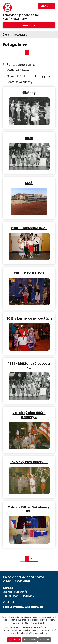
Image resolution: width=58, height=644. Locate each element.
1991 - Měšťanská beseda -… (29, 365)
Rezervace (29, 25)
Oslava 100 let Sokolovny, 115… (29, 509)
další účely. (40, 623)
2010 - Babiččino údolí (29, 228)
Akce (29, 138)
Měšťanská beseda (20, 70)
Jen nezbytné (30, 640)
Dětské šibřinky (26, 65)
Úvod (6, 35)
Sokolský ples (41, 76)
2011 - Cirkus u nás (29, 273)
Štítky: (7, 64)
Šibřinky (29, 92)
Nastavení (45, 640)
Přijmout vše (14, 640)
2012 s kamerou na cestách (29, 318)
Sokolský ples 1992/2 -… (29, 462)
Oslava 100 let (16, 76)
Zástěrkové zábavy (20, 82)
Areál (29, 183)
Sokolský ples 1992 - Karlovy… (29, 415)
